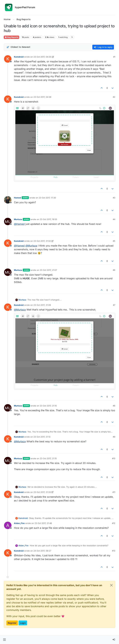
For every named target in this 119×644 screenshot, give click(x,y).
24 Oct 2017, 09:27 (42, 551)
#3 (114, 198)
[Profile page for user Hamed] (8, 200)
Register (12, 623)
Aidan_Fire (19, 523)
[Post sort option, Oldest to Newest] (18, 47)
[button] (4, 640)
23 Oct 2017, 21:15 (48, 458)
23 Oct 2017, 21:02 (42, 241)
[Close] (111, 585)
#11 (114, 492)
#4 (114, 219)
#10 (114, 458)
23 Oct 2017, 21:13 (42, 437)
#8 (114, 406)
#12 (114, 523)
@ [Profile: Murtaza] (31, 246)
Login (23, 623)
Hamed (18, 198)
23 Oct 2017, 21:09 (42, 305)
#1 (114, 57)
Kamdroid (19, 57)
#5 (114, 241)
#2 (114, 97)
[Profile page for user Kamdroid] (8, 59)
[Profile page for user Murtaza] (8, 221)
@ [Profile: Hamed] (19, 224)
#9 (114, 437)
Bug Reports (11, 37)
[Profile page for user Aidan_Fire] (8, 525)
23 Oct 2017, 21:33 (42, 492)
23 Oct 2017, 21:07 (48, 270)
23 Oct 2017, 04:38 (42, 97)
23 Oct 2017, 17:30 (47, 198)
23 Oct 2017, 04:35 (42, 57)
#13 (114, 551)
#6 (114, 270)
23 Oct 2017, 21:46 (43, 523)
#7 (114, 305)
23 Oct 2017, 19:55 (48, 219)
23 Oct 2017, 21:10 (48, 406)
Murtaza (18, 219)
